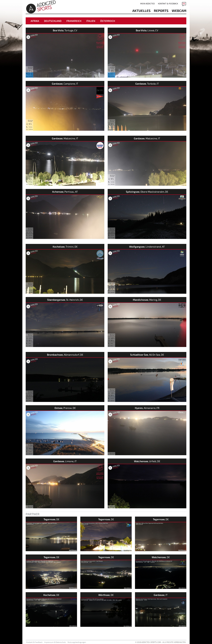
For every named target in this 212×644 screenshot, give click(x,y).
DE (184, 3)
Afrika (35, 21)
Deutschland (53, 21)
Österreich (108, 21)
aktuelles (141, 11)
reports (161, 11)
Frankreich (74, 21)
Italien (91, 21)
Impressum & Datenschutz (55, 642)
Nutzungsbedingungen (77, 642)
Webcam (179, 11)
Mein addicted (147, 3)
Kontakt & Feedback (168, 3)
